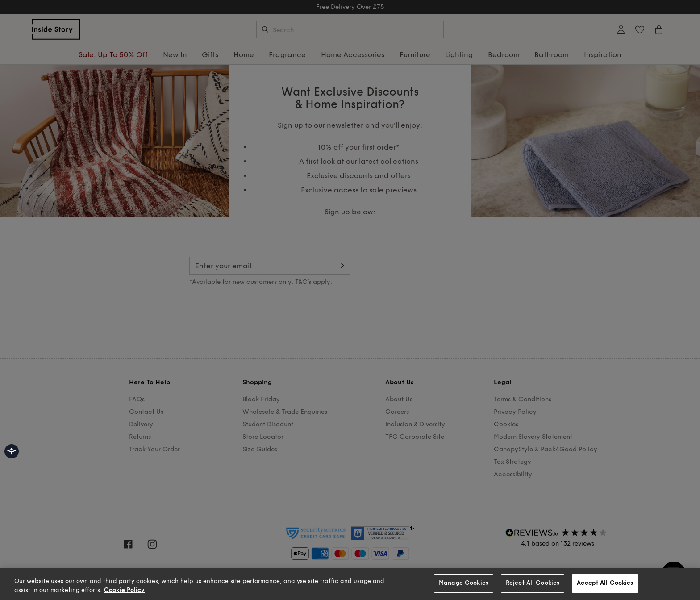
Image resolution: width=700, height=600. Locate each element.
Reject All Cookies (533, 583)
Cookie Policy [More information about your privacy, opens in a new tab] (124, 590)
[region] (350, 584)
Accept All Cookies (605, 583)
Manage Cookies (464, 583)
